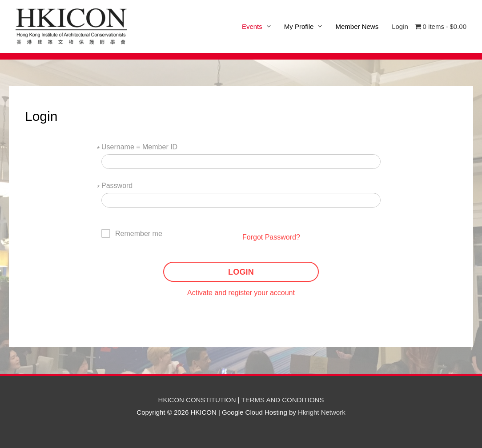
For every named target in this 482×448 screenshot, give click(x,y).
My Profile (299, 26)
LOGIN (241, 272)
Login (400, 26)
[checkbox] (132, 233)
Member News (357, 26)
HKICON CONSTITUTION (197, 400)
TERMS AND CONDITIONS (283, 400)
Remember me (139, 234)
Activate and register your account (241, 293)
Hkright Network (322, 412)
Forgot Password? (271, 237)
